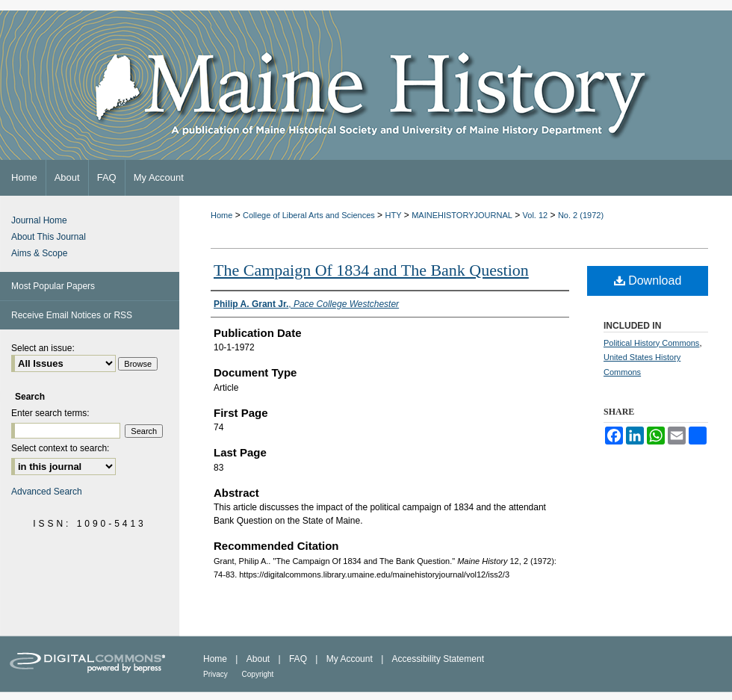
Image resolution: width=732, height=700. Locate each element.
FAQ (299, 659)
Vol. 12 (536, 215)
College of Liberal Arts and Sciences (309, 215)
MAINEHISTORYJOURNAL (462, 215)
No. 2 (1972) (581, 215)
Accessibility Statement (438, 659)
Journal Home (39, 220)
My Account (351, 659)
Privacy (217, 674)
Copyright (258, 674)
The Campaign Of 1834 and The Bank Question (371, 270)
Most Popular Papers (53, 286)
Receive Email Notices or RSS (72, 315)
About (260, 659)
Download (648, 281)
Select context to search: (60, 448)
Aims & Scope (39, 253)
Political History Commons (651, 343)
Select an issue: (43, 348)
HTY (393, 215)
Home (221, 215)
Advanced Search (47, 492)
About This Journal (49, 237)
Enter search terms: (50, 413)
